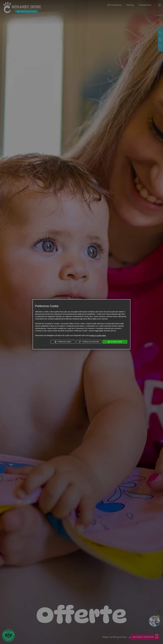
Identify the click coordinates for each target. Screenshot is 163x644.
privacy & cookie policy (98, 335)
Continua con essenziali (89, 342)
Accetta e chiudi (115, 342)
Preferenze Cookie (63, 342)
